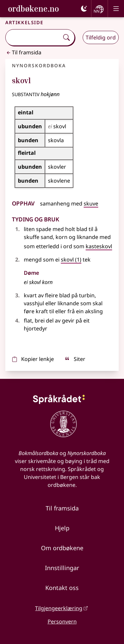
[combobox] (33, 37)
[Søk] (66, 37)
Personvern (62, 621)
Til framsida (23, 52)
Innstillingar (62, 568)
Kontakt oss (62, 588)
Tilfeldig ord (101, 37)
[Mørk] (84, 9)
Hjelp (62, 528)
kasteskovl (99, 246)
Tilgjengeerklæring (59, 608)
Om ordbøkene (62, 548)
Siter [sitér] (75, 359)
